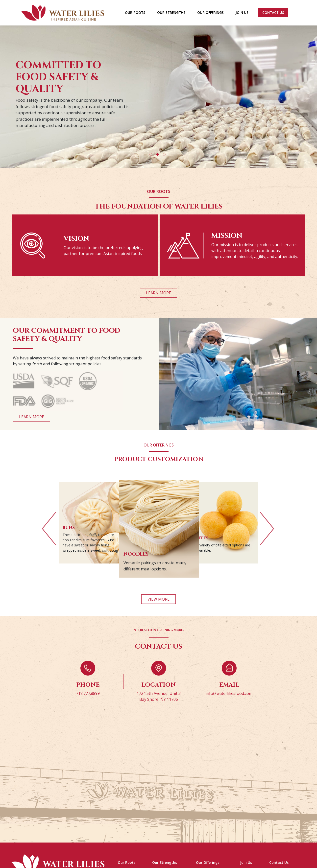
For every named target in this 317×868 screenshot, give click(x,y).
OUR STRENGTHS (171, 12)
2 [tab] (158, 154)
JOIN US (242, 12)
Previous (49, 532)
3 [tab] (164, 154)
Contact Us (273, 12)
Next (267, 532)
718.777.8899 (88, 700)
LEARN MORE (158, 293)
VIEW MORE (158, 605)
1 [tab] (151, 154)
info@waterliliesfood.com (229, 700)
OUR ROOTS (135, 12)
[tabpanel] (158, 94)
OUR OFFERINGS (210, 12)
